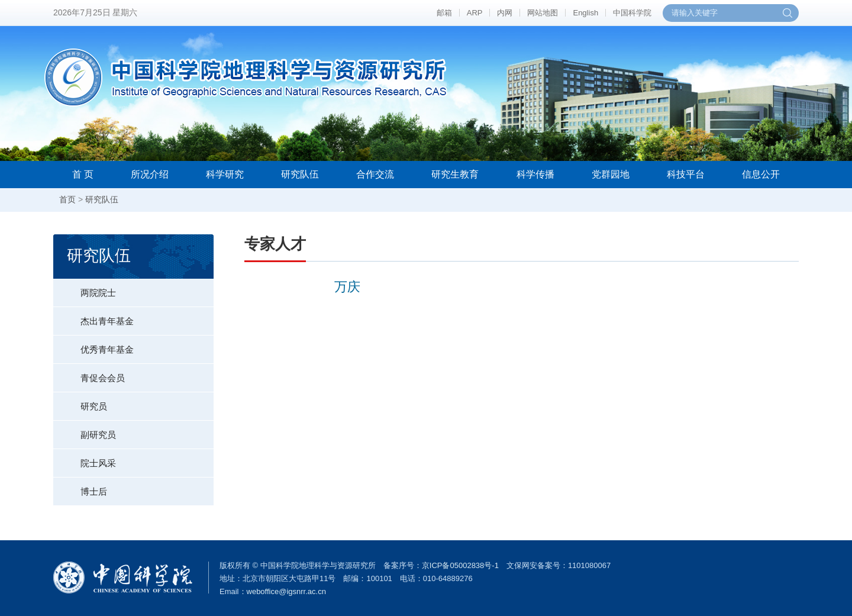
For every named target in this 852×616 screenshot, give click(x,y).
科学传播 (535, 174)
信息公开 (761, 174)
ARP (475, 13)
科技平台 (686, 174)
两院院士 (85, 288)
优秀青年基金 (93, 345)
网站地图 (543, 13)
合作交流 (375, 174)
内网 (505, 13)
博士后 (80, 487)
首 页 (83, 174)
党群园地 (611, 174)
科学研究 (225, 174)
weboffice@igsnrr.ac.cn (286, 591)
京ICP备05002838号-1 (460, 565)
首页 (67, 199)
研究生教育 (455, 174)
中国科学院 (632, 13)
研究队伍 (300, 174)
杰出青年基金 (93, 317)
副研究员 (85, 430)
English (585, 13)
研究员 (80, 402)
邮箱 (444, 13)
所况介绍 (150, 174)
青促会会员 (89, 373)
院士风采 (85, 459)
